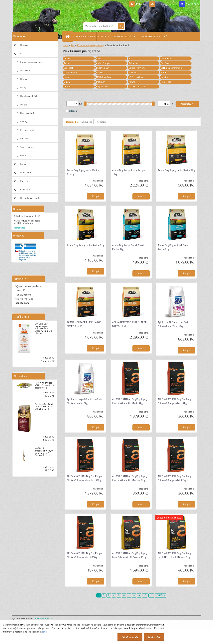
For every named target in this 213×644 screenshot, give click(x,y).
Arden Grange (103, 63)
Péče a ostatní (27, 130)
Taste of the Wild (137, 86)
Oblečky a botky (28, 113)
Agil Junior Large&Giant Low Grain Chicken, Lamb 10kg (84, 401)
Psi (22, 53)
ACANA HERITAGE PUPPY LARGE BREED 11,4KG (84, 324)
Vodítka (24, 155)
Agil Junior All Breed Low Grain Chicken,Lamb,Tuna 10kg (173, 324)
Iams (66, 77)
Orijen (67, 82)
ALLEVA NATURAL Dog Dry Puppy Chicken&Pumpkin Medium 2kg (130, 478)
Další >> (161, 595)
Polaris (132, 82)
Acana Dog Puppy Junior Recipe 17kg (128, 172)
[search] (121, 26)
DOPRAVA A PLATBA (85, 36)
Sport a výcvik (27, 147)
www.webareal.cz (43, 618)
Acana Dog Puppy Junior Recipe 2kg (176, 170)
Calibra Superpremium (172, 68)
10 (145, 595)
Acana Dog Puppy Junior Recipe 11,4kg (83, 172)
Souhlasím (154, 637)
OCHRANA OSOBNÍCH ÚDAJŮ (153, 36)
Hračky (24, 79)
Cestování (25, 70)
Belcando (133, 63)
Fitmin (164, 72)
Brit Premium (103, 68)
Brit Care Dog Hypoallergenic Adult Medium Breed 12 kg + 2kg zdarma (43, 328)
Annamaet (166, 58)
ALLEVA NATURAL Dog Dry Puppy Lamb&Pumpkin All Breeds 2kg (175, 555)
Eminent (133, 72)
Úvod (66, 45)
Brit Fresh (69, 68)
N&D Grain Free (104, 77)
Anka (66, 63)
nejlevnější (87, 122)
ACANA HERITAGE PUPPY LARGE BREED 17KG (129, 324)
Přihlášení (142, 4)
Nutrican (165, 77)
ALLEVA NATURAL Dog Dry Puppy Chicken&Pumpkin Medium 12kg (84, 478)
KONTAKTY (104, 36)
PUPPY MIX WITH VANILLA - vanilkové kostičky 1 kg (44, 385)
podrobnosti (19, 228)
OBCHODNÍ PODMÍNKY (124, 36)
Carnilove (101, 72)
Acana (67, 58)
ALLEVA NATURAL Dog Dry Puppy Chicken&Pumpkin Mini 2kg (175, 478)
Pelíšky (24, 121)
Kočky (23, 164)
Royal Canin (102, 86)
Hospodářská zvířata (30, 198)
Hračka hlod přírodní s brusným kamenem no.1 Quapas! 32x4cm (44, 452)
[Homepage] (69, 36)
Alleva (99, 58)
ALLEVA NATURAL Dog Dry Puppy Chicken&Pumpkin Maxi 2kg (175, 401)
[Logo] (95, 10)
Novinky (24, 45)
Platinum (101, 82)
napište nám (22, 303)
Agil (130, 58)
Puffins (67, 86)
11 (151, 595)
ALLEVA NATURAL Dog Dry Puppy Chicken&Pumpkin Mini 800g (84, 555)
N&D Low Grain (136, 77)
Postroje (24, 138)
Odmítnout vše (129, 637)
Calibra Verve (70, 72)
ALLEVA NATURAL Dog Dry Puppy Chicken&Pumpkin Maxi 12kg (130, 401)
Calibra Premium (137, 68)
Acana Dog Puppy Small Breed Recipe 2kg (128, 247)
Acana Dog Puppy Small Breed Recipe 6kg (173, 247)
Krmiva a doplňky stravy (32, 62)
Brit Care (165, 63)
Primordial (166, 82)
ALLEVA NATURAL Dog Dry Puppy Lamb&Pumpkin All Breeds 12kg (130, 555)
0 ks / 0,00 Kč (193, 4)
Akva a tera (26, 189)
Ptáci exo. (25, 181)
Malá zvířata (26, 172)
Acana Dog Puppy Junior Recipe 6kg (86, 245)
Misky (23, 87)
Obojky (24, 104)
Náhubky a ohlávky (29, 96)
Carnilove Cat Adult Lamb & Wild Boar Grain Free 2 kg (44, 406)
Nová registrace (165, 4)
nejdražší (101, 122)
